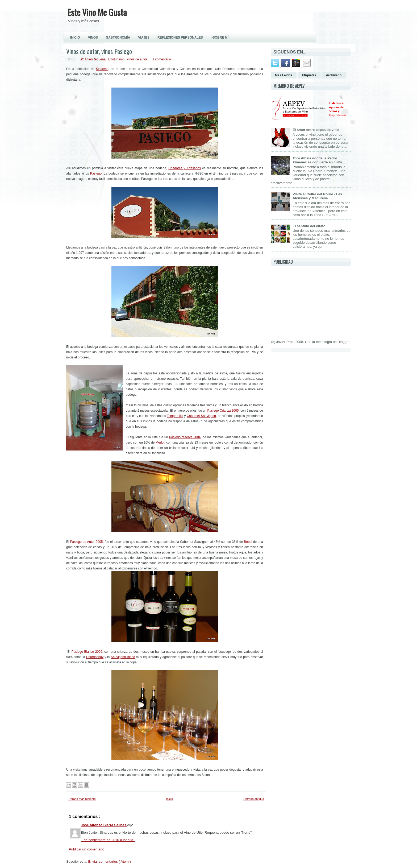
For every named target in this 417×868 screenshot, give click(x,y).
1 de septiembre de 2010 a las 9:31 (108, 840)
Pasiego (96, 173)
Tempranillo (175, 416)
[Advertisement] (311, 302)
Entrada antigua (254, 799)
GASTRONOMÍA (118, 38)
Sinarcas (102, 69)
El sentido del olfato (309, 226)
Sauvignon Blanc (123, 657)
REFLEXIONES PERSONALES (180, 38)
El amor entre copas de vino (316, 130)
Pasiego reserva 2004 (185, 437)
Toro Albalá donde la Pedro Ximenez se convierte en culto (317, 160)
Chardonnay (95, 657)
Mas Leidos (284, 75)
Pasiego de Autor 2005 (87, 542)
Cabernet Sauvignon (201, 416)
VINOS (93, 38)
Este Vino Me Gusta (97, 12)
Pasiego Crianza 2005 (223, 411)
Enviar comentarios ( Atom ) (109, 861)
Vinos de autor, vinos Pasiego (99, 51)
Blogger (344, 342)
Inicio (170, 799)
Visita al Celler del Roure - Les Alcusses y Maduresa (317, 196)
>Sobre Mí (220, 38)
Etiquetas (309, 75)
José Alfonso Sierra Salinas (104, 825)
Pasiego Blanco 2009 (86, 652)
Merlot (160, 443)
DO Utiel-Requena (93, 59)
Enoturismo (117, 59)
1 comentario (162, 59)
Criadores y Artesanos (185, 168)
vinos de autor (138, 59)
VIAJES (144, 38)
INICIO (75, 38)
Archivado (334, 75)
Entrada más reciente (82, 799)
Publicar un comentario (87, 849)
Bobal (248, 542)
